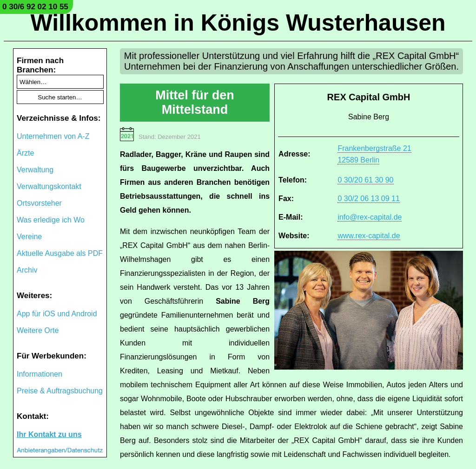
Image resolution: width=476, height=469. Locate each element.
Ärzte (25, 153)
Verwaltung (35, 170)
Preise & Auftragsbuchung (60, 391)
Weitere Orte (38, 330)
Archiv (27, 270)
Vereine (29, 237)
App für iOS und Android (57, 314)
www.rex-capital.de (369, 236)
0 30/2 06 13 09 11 (368, 199)
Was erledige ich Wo (51, 220)
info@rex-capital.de (370, 217)
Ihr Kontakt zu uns (49, 434)
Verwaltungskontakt (49, 186)
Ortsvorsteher (39, 203)
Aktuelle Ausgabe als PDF (60, 253)
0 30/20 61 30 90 (365, 180)
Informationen (40, 374)
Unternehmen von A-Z (53, 136)
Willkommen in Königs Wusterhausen (238, 23)
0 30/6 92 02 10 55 (35, 7)
